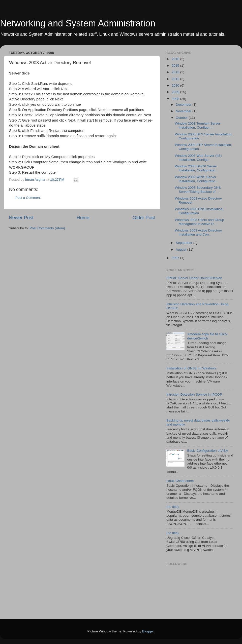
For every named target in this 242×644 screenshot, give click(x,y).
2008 (176, 99)
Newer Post (21, 218)
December (184, 105)
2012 (176, 79)
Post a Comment (28, 198)
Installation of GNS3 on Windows (191, 368)
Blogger (148, 631)
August (181, 250)
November (184, 111)
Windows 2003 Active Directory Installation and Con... (198, 232)
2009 (176, 92)
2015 (176, 66)
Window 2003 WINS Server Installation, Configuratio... (196, 179)
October (182, 118)
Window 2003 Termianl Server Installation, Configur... (198, 125)
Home (83, 218)
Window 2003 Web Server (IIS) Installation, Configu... (198, 158)
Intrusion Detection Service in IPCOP (194, 394)
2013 (176, 72)
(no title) (173, 507)
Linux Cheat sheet (180, 481)
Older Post (144, 218)
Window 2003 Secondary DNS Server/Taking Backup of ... (198, 190)
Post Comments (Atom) (47, 228)
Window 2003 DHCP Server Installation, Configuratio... (196, 168)
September (185, 243)
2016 (176, 59)
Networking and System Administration (78, 23)
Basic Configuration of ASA (207, 451)
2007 (176, 258)
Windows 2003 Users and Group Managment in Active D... (200, 222)
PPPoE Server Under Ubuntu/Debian (194, 278)
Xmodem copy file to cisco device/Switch (207, 336)
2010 (176, 85)
